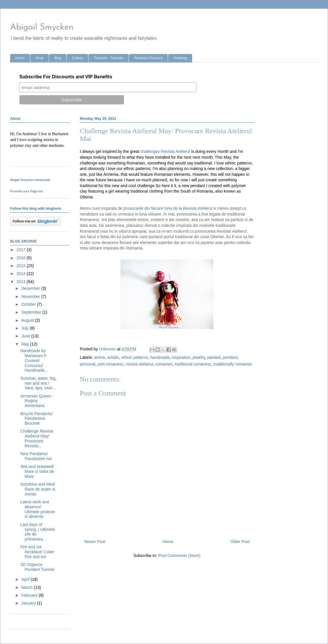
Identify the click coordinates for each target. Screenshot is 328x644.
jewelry (199, 357)
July (25, 328)
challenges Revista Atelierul (165, 151)
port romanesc (110, 364)
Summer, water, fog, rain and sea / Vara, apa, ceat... (38, 383)
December (31, 288)
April (26, 579)
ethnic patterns (135, 357)
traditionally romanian (233, 364)
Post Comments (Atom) (179, 556)
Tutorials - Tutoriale (109, 58)
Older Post (240, 542)
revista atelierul (140, 364)
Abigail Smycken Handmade (30, 180)
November (31, 296)
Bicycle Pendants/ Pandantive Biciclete (36, 419)
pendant (230, 357)
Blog (58, 58)
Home (20, 58)
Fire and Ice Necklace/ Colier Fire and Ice (37, 552)
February (30, 595)
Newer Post (95, 542)
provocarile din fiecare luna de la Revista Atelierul (168, 208)
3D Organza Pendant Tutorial (37, 567)
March (27, 587)
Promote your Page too (27, 191)
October (29, 304)
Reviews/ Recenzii (148, 58)
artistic (113, 357)
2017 (22, 250)
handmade (160, 357)
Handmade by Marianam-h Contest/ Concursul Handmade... (34, 360)
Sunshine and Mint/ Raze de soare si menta (38, 489)
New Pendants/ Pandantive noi (36, 456)
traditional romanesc (193, 364)
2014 (22, 274)
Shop (39, 58)
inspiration (181, 357)
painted (214, 357)
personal (88, 364)
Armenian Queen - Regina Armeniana (37, 401)
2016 (22, 258)
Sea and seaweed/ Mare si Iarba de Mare (37, 471)
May (26, 344)
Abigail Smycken (42, 27)
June (26, 336)
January (29, 603)
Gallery (78, 58)
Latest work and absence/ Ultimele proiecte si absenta (38, 509)
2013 (22, 282)
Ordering (180, 58)
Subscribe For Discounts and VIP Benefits (66, 77)
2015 (22, 266)
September (32, 312)
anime (100, 357)
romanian (164, 364)
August (28, 320)
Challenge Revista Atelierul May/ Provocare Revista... (37, 438)
